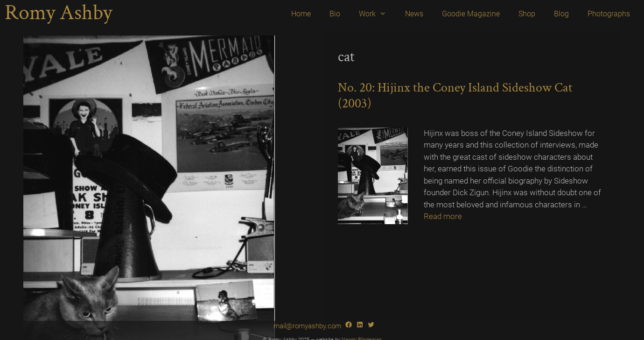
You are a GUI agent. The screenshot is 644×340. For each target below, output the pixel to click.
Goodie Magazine (471, 14)
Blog (561, 14)
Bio (335, 14)
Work (377, 14)
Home (301, 14)
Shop (527, 14)
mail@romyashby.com (307, 326)
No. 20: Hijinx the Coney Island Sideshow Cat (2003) (455, 96)
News (414, 14)
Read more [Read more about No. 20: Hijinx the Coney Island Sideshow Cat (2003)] (443, 216)
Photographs (609, 14)
